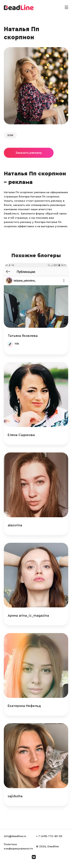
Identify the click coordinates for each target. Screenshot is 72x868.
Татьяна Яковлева (23, 336)
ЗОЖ (10, 135)
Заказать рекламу (29, 153)
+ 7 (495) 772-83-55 (49, 836)
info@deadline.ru (15, 836)
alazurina (15, 525)
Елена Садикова (21, 435)
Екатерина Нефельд (24, 706)
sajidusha (15, 796)
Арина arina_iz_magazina (28, 615)
